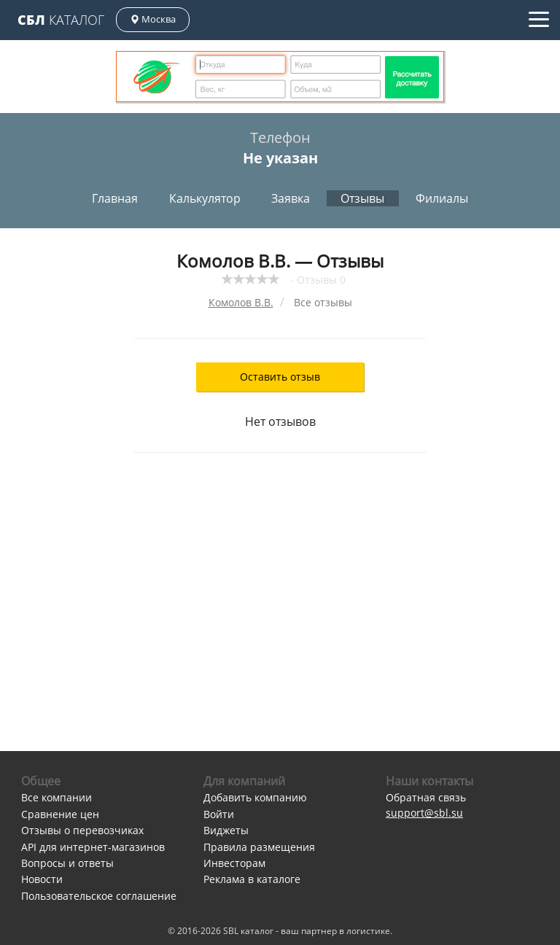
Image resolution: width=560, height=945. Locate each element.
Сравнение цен (60, 814)
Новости (42, 879)
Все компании (57, 797)
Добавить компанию (255, 797)
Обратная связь (426, 797)
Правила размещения (259, 847)
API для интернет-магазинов (93, 847)
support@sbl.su (424, 813)
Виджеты (226, 830)
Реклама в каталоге (252, 879)
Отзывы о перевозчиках (82, 830)
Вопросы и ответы (67, 863)
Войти (219, 814)
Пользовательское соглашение (99, 896)
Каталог (61, 20)
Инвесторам (234, 863)
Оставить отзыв (280, 377)
